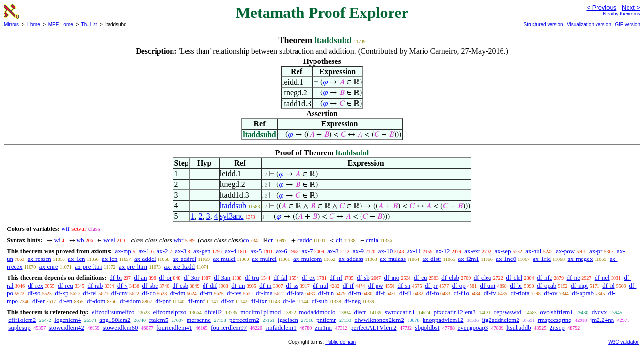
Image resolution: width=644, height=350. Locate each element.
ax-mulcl (224, 259)
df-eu (420, 278)
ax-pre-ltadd (180, 266)
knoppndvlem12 (443, 320)
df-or (165, 278)
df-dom (96, 301)
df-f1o (462, 293)
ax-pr (596, 251)
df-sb (363, 278)
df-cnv (120, 293)
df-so (34, 293)
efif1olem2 (22, 320)
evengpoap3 (473, 327)
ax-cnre (49, 266)
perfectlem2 (244, 320)
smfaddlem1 (281, 327)
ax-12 (443, 251)
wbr (178, 240)
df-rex (35, 285)
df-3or (192, 278)
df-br (516, 285)
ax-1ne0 (506, 259)
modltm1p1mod (260, 312)
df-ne (573, 278)
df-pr (431, 285)
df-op (459, 285)
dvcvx (599, 312)
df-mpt (579, 285)
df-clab (450, 278)
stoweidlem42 (67, 327)
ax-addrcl (184, 259)
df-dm (178, 293)
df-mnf (196, 301)
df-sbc (150, 285)
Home (34, 24)
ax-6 (282, 251)
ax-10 (386, 251)
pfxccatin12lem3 (455, 312)
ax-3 (181, 251)
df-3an (222, 278)
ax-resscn (39, 259)
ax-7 (307, 251)
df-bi (116, 278)
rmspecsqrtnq (555, 320)
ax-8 (333, 251)
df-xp (62, 293)
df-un (238, 285)
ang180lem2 (115, 320)
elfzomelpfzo (170, 312)
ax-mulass (393, 259)
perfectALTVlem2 (374, 327)
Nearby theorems (621, 14)
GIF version (628, 24)
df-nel (602, 278)
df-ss (292, 285)
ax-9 (358, 251)
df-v (123, 285)
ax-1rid (542, 259)
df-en (66, 301)
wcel (109, 240)
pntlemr (326, 320)
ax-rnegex (580, 259)
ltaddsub (233, 205)
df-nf (336, 278)
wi (57, 240)
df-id (608, 285)
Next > (631, 8)
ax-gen (202, 251)
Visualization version (589, 24)
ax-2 (162, 251)
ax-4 (230, 251)
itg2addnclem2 (500, 320)
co (246, 240)
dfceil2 (213, 312)
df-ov (550, 293)
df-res (234, 293)
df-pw (376, 285)
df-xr (228, 301)
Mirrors (11, 24)
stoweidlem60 (120, 327)
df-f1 (406, 293)
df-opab (547, 285)
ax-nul (533, 251)
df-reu (65, 285)
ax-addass (351, 259)
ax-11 (414, 251)
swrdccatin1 (400, 312)
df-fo (433, 293)
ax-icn (110, 259)
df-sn (404, 285)
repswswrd (508, 312)
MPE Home (61, 24)
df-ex (308, 278)
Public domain (340, 342)
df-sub (320, 301)
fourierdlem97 (229, 327)
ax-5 (256, 251)
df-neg (352, 301)
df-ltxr (259, 301)
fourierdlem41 (174, 327)
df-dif (210, 285)
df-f (380, 293)
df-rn (206, 293)
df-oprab (583, 293)
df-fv (490, 293)
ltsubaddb (519, 327)
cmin (372, 240)
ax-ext (472, 251)
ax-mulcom (307, 259)
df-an (140, 278)
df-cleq (483, 278)
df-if (348, 285)
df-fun (326, 293)
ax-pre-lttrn (133, 266)
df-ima (264, 293)
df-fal (280, 278)
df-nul (320, 285)
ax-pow (565, 251)
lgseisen (288, 320)
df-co (149, 293)
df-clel (514, 278)
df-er (39, 301)
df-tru (252, 278)
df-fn (355, 293)
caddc (304, 240)
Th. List (89, 24)
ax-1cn (76, 259)
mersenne (199, 320)
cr (270, 240)
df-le (289, 301)
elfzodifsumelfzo (113, 312)
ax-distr (432, 259)
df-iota (295, 293)
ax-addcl (145, 259)
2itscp (557, 327)
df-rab (95, 285)
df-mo (392, 278)
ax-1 (144, 251)
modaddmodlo (317, 312)
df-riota (520, 293)
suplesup (19, 327)
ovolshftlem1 (557, 312)
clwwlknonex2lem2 (379, 320)
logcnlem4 (68, 320)
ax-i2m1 (469, 259)
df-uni (488, 285)
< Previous (601, 8)
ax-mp (123, 251)
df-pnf (163, 301)
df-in (265, 285)
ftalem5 (158, 320)
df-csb (181, 285)
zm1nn (323, 327)
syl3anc (232, 216)
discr (360, 312)
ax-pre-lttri (88, 266)
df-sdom (130, 301)
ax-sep (503, 251)
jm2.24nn (602, 320)
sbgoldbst (427, 327)
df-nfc (545, 278)
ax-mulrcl (264, 259)
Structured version (543, 24)
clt (339, 240)
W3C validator (623, 342)
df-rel (90, 293)
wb (80, 240)
